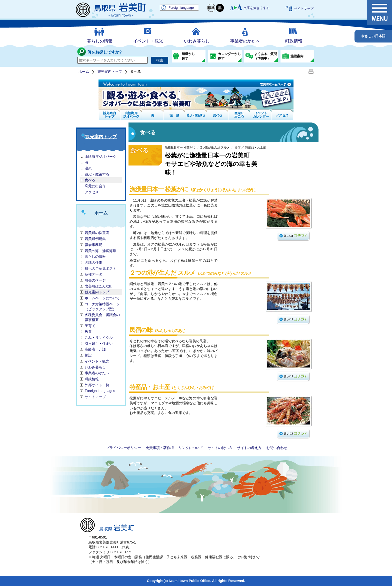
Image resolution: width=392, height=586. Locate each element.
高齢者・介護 (95, 349)
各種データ (93, 274)
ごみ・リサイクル (99, 337)
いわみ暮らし (197, 41)
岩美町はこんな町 (99, 286)
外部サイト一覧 (97, 385)
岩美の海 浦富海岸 (100, 251)
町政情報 (294, 41)
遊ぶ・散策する (97, 174)
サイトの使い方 (220, 448)
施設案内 (297, 56)
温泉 (88, 168)
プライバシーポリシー (123, 448)
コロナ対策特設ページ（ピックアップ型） (102, 306)
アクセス (92, 192)
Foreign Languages (100, 391)
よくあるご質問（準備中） (266, 56)
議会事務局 (93, 245)
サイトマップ (304, 9)
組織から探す (188, 56)
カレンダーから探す (229, 56)
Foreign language (181, 8)
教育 (88, 331)
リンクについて (191, 448)
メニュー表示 (379, 12)
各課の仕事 (93, 262)
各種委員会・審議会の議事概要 (102, 317)
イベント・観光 (148, 41)
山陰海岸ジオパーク (100, 156)
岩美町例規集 (95, 239)
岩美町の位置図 (97, 233)
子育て (90, 326)
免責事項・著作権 (160, 448)
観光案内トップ (110, 71)
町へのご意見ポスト (100, 268)
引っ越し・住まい (99, 343)
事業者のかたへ (245, 41)
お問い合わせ (277, 448)
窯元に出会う (95, 186)
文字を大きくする (256, 8)
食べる (90, 180)
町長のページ (95, 280)
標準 (211, 8)
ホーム (84, 71)
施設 (88, 355)
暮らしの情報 (100, 41)
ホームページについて (102, 298)
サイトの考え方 (249, 448)
